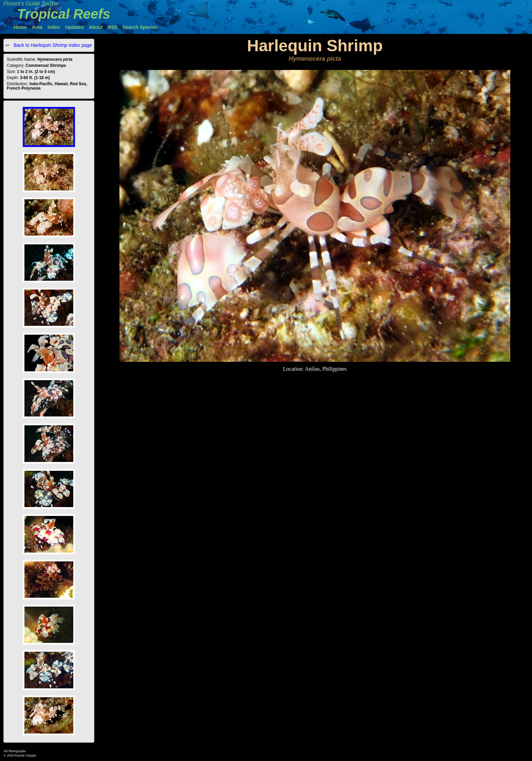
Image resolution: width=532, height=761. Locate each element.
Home (20, 27)
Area (37, 27)
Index (54, 27)
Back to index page (52, 45)
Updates (74, 27)
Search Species (140, 27)
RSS (112, 27)
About (96, 27)
